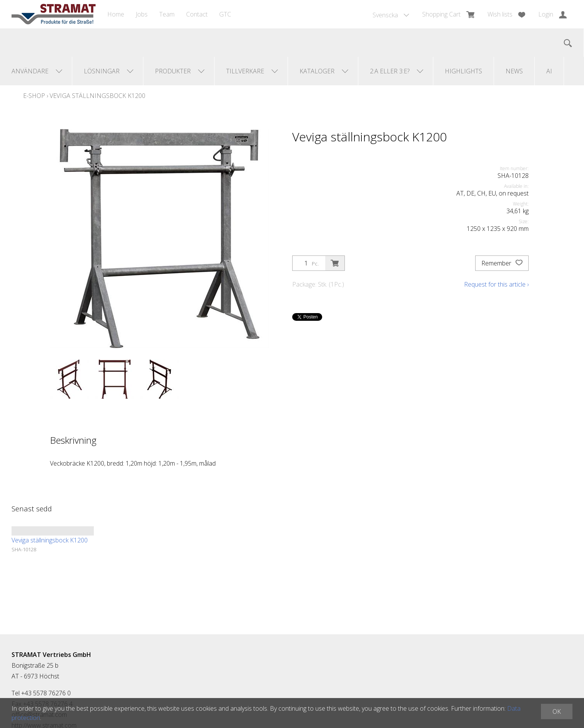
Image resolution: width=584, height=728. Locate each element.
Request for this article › (496, 284)
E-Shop (34, 96)
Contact (197, 14)
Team (167, 14)
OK (557, 711)
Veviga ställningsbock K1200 (97, 96)
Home (116, 14)
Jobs (142, 14)
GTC (225, 14)
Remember (502, 263)
